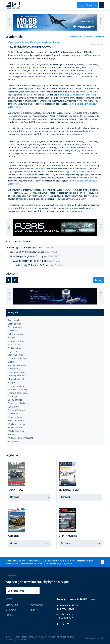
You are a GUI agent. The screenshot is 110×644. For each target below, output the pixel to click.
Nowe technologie (16, 372)
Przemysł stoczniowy (18, 389)
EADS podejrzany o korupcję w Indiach (37, 261)
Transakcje (13, 414)
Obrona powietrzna (17, 376)
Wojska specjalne (16, 431)
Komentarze (76, 37)
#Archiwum (54, 42)
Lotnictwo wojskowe (17, 358)
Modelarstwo (14, 369)
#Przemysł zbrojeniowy (19, 42)
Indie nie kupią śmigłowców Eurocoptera (35, 256)
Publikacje (12, 396)
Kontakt (88, 37)
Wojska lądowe (15, 428)
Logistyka (12, 351)
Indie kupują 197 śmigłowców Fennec (75, 95)
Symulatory (13, 407)
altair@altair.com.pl (66, 614)
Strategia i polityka (17, 403)
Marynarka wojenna (17, 365)
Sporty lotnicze (15, 400)
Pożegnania (13, 383)
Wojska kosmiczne (16, 424)
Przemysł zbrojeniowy (18, 393)
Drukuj (99, 280)
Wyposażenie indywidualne (20, 438)
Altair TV (34, 610)
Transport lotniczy (16, 417)
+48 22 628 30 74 (65, 618)
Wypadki (12, 434)
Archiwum (100, 37)
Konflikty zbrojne (15, 348)
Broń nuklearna (15, 327)
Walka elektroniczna (17, 421)
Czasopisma (12, 605)
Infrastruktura (14, 345)
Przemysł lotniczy (16, 386)
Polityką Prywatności (66, 561)
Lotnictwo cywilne (16, 355)
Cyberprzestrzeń (16, 334)
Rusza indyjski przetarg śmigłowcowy (31, 248)
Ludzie (11, 362)
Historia (11, 338)
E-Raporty (11, 610)
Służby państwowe (17, 410)
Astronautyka (14, 320)
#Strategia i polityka (39, 42)
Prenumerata (36, 605)
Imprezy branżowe (16, 341)
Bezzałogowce (15, 324)
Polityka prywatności (95, 638)
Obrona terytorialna (17, 379)
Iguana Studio (21, 640)
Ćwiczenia (12, 331)
